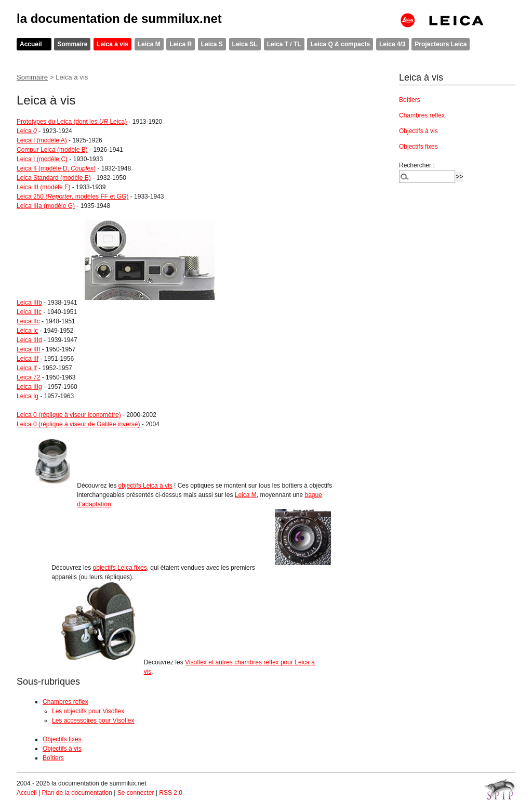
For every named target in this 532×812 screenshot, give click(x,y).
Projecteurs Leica (441, 44)
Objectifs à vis (62, 749)
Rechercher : (417, 165)
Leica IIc (28, 321)
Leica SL (245, 44)
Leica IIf (28, 359)
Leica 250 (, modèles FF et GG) (72, 197)
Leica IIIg (29, 387)
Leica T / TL (284, 44)
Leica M (149, 44)
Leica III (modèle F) (43, 187)
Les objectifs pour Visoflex (88, 711)
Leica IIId (29, 340)
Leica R (181, 44)
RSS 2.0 (171, 793)
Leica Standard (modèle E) (54, 178)
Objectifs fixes (62, 739)
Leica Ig (28, 396)
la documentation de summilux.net (119, 18)
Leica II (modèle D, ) (56, 168)
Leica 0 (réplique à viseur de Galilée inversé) (78, 424)
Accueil (31, 44)
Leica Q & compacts (340, 44)
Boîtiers (53, 758)
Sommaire (72, 44)
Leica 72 (28, 377)
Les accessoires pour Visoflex (93, 721)
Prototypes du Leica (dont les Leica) (72, 122)
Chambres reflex (65, 702)
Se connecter (136, 793)
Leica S (212, 44)
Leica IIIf (28, 349)
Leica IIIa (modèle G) (46, 206)
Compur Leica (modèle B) (52, 150)
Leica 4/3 (393, 44)
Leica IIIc (29, 312)
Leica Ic (27, 331)
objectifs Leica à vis (145, 486)
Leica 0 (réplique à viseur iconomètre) (69, 415)
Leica (27, 131)
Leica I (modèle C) (42, 159)
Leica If (27, 368)
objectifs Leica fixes (120, 568)
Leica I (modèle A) (42, 140)
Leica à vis (112, 44)
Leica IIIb (29, 303)
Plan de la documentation (77, 793)
